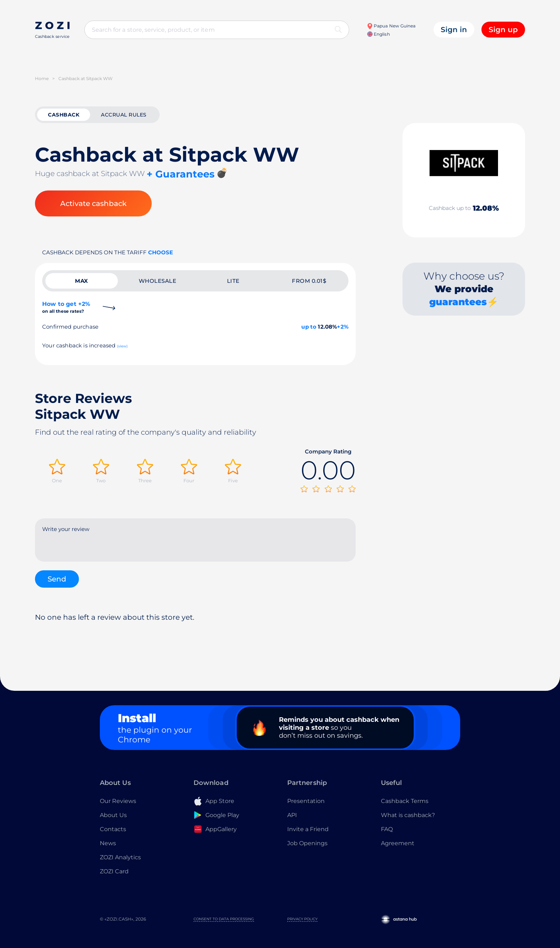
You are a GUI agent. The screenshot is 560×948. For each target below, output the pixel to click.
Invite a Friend (308, 829)
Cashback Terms (405, 801)
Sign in (454, 30)
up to (309, 327)
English (378, 34)
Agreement (398, 843)
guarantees (458, 302)
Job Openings (307, 843)
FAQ (387, 829)
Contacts (113, 829)
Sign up (503, 30)
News (108, 843)
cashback (64, 115)
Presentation (306, 801)
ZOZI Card (114, 871)
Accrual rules (124, 115)
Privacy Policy (302, 919)
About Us (113, 815)
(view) (123, 346)
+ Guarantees (181, 174)
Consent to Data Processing (224, 919)
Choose (161, 252)
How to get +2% (66, 307)
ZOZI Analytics (120, 857)
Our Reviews (118, 801)
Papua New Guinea (391, 26)
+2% (343, 327)
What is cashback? (408, 815)
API (292, 815)
